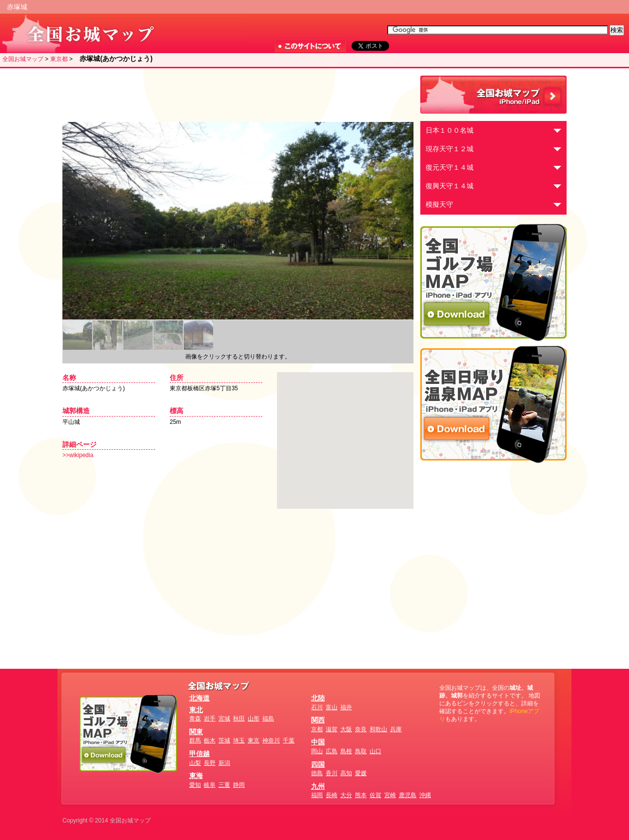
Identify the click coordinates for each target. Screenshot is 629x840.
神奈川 (271, 740)
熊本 (361, 795)
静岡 (239, 785)
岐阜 (210, 785)
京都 (317, 729)
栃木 (210, 740)
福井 (346, 707)
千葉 (289, 740)
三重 (224, 785)
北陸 (318, 698)
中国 (318, 742)
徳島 (317, 773)
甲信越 (199, 754)
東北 (196, 710)
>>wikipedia (78, 455)
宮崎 (390, 795)
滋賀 (332, 729)
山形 (254, 719)
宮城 (224, 719)
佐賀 (375, 795)
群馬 (195, 740)
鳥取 (361, 751)
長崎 (332, 795)
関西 (318, 720)
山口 (375, 751)
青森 (195, 719)
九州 (318, 786)
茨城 (224, 740)
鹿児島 (408, 795)
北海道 (199, 698)
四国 (318, 764)
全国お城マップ (23, 59)
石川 (317, 707)
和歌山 (378, 729)
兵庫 (396, 729)
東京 (254, 740)
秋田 (239, 719)
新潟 (224, 763)
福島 (268, 719)
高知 (346, 773)
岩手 (210, 719)
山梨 (195, 763)
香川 (332, 773)
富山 (332, 707)
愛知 (195, 785)
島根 (346, 751)
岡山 (317, 751)
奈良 (361, 729)
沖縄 (425, 795)
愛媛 (361, 773)
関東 (196, 732)
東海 (196, 776)
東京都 (59, 59)
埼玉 (239, 740)
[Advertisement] (236, 95)
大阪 (346, 729)
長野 (210, 763)
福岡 (317, 795)
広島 (332, 751)
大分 (346, 795)
